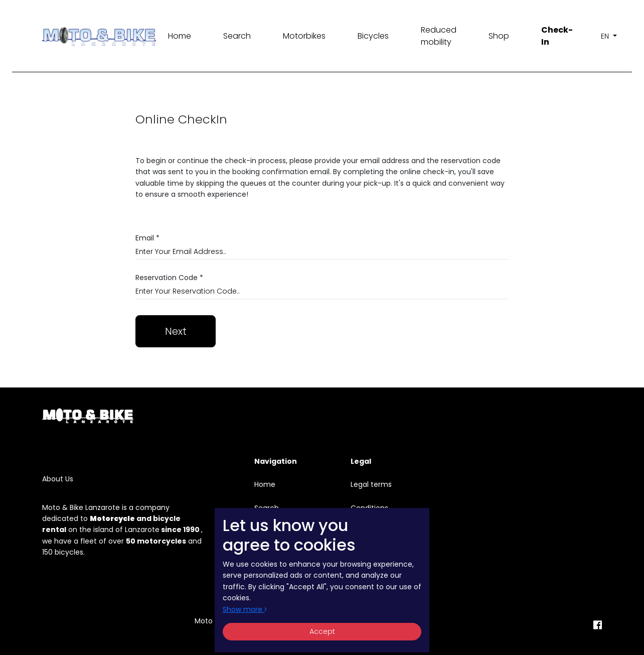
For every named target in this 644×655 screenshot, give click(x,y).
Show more (245, 609)
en (606, 36)
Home (180, 36)
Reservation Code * (169, 278)
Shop (499, 36)
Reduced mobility (439, 36)
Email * (147, 238)
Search (237, 36)
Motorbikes (304, 36)
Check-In (557, 36)
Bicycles (373, 36)
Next (176, 331)
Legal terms (371, 484)
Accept (322, 631)
